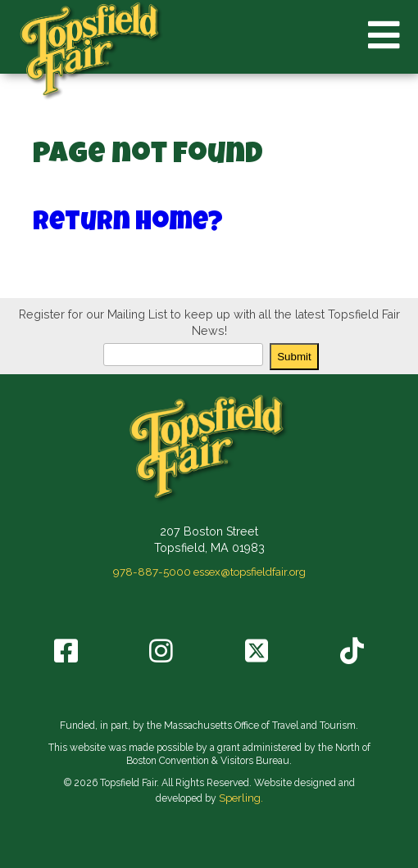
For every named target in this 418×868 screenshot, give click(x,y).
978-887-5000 (152, 572)
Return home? (128, 224)
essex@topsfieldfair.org (250, 572)
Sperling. (241, 798)
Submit (294, 357)
